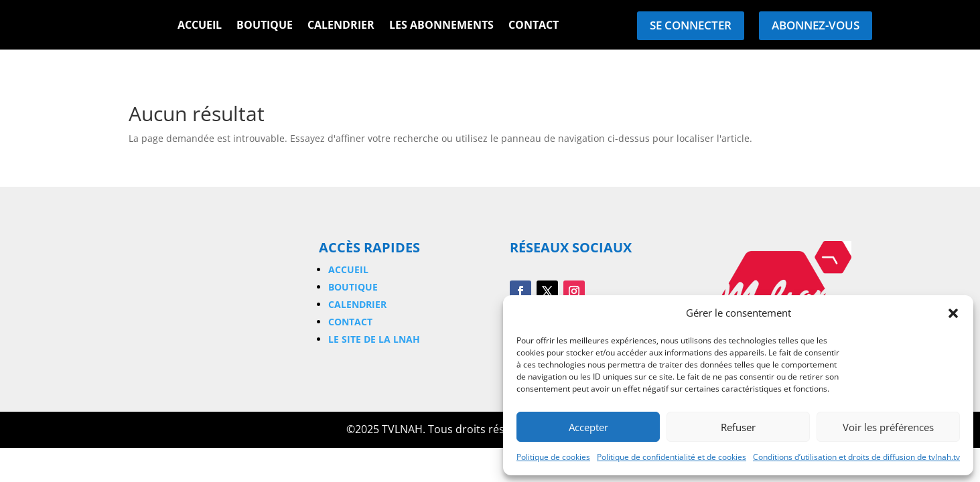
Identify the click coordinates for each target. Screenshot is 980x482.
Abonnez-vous (816, 25)
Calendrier (341, 26)
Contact (534, 26)
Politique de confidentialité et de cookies (672, 457)
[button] (953, 313)
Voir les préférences (888, 427)
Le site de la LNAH (374, 339)
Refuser (738, 427)
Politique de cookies (553, 457)
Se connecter (691, 25)
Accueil (200, 26)
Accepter (588, 427)
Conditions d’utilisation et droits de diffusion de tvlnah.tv (856, 457)
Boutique (265, 26)
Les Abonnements (441, 26)
